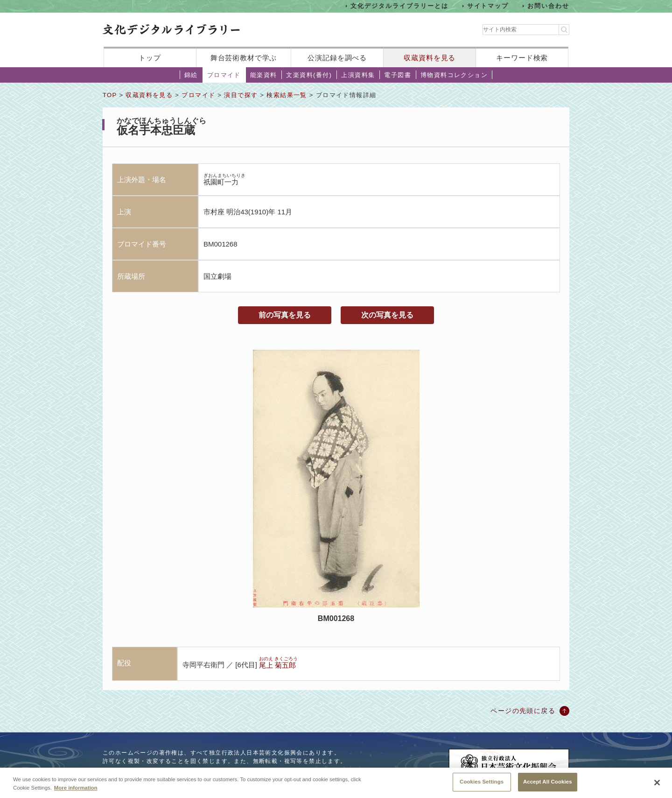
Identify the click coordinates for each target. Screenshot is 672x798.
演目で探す (241, 95)
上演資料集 (358, 75)
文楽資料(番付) (309, 75)
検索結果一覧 (287, 95)
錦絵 (191, 75)
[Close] (657, 785)
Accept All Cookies (548, 784)
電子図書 (398, 75)
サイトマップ (488, 6)
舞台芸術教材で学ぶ (244, 58)
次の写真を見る (387, 315)
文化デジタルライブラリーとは (399, 6)
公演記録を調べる (337, 58)
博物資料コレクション (454, 75)
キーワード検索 (522, 58)
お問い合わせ (548, 6)
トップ (150, 58)
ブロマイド (224, 75)
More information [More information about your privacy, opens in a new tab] (76, 790)
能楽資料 (264, 75)
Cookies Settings (482, 784)
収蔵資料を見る (430, 58)
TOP (110, 95)
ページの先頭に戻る (523, 711)
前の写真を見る (285, 315)
